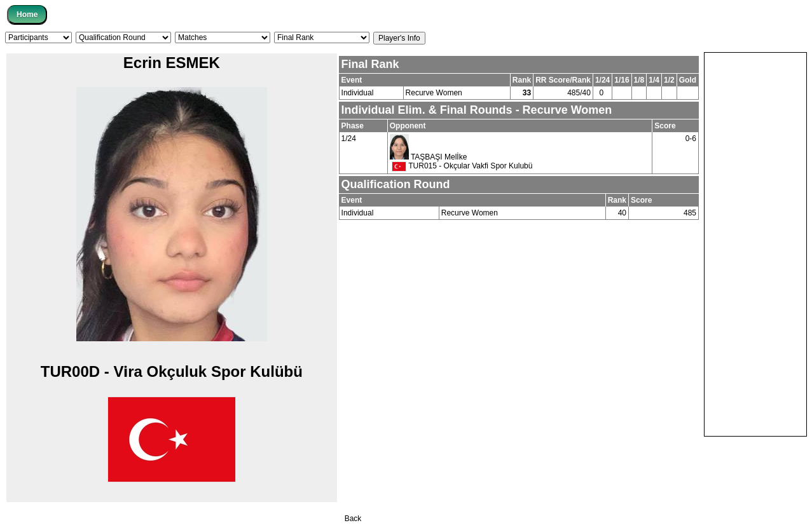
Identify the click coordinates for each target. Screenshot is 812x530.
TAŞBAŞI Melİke (439, 157)
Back (353, 519)
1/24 (349, 139)
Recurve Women (434, 93)
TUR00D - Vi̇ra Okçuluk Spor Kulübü (172, 371)
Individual (358, 93)
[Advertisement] (755, 243)
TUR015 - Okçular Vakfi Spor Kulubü (462, 166)
